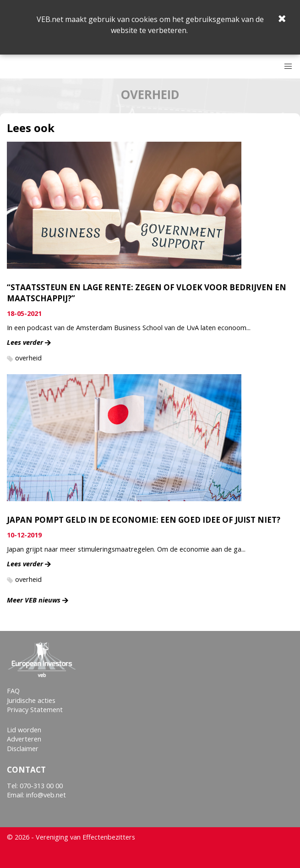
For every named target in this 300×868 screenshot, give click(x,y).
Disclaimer (23, 749)
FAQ (13, 691)
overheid (28, 358)
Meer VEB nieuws (34, 600)
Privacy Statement (35, 710)
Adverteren (24, 739)
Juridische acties (31, 700)
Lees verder (25, 342)
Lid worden (24, 730)
